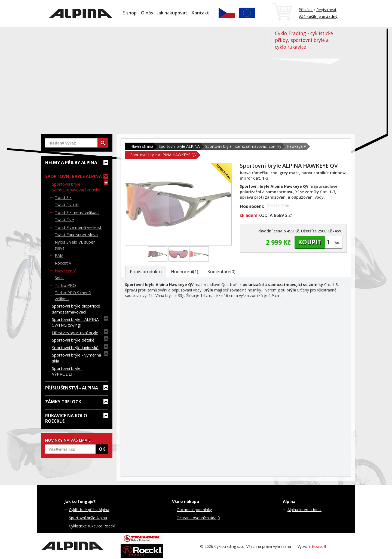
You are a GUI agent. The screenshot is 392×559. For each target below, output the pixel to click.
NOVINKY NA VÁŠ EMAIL (68, 440)
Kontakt (200, 13)
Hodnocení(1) (185, 272)
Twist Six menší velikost (77, 212)
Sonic (59, 278)
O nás (147, 13)
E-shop (130, 13)
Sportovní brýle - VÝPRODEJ (68, 371)
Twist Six (63, 197)
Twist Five (64, 220)
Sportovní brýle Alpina (88, 518)
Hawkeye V (65, 270)
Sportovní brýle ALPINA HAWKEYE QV (163, 155)
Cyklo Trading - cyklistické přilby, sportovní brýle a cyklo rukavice (304, 40)
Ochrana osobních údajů (198, 518)
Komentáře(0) (221, 272)
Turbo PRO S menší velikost (73, 295)
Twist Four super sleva (76, 235)
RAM (59, 255)
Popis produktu (146, 272)
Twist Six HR (67, 205)
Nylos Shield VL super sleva (75, 245)
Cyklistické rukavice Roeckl (92, 526)
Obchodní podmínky (194, 510)
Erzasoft (319, 546)
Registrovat (326, 10)
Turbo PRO (65, 285)
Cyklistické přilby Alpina (89, 510)
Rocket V (63, 263)
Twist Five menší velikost (78, 227)
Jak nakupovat (172, 13)
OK (102, 449)
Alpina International (304, 510)
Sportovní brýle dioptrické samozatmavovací (76, 309)
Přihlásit (306, 10)
